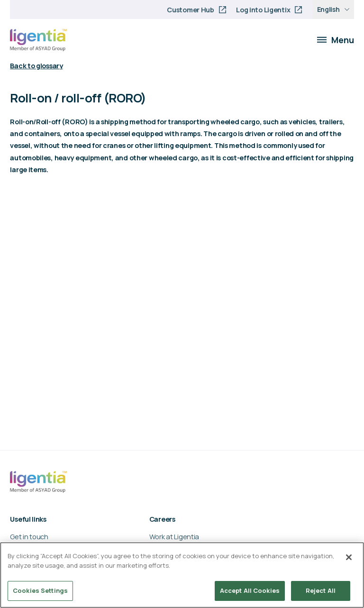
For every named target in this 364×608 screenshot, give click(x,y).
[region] (182, 575)
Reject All (321, 590)
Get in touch (29, 537)
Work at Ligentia (174, 537)
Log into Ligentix (263, 10)
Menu (336, 40)
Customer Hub (191, 10)
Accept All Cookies (250, 590)
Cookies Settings (40, 590)
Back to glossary (36, 66)
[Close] (349, 557)
